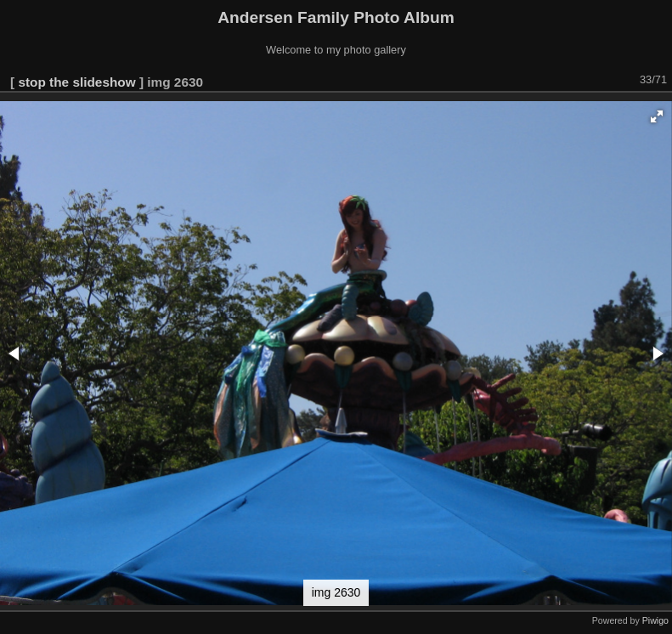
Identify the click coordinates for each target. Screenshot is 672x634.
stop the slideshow (76, 82)
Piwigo (655, 620)
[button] (657, 116)
